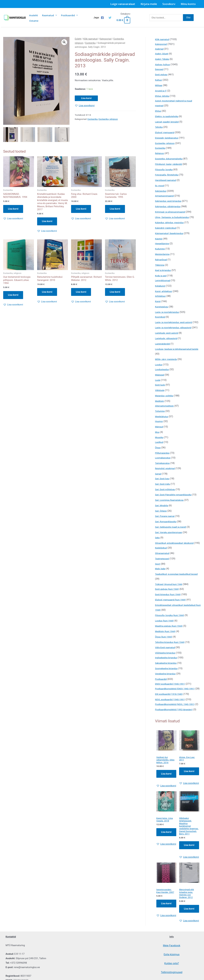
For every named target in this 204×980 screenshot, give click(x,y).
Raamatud (49, 15)
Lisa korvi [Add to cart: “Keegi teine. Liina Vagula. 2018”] (166, 857)
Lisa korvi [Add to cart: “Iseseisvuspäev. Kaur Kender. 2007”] (166, 934)
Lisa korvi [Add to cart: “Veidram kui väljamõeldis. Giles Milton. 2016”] (166, 798)
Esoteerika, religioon (108, 119)
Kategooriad (105, 39)
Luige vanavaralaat (123, 4)
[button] (64, 42)
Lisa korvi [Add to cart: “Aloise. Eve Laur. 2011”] (189, 796)
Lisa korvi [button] (13, 209)
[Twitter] (110, 18)
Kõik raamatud (90, 39)
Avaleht (34, 15)
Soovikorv (169, 4)
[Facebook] (102, 18)
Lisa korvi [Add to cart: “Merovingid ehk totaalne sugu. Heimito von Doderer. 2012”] (189, 939)
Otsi (188, 18)
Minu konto (188, 4)
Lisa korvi (86, 98)
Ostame (34, 21)
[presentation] (55, 15)
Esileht (78, 39)
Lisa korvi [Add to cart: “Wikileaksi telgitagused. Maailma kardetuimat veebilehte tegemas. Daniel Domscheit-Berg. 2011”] (189, 874)
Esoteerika (90, 43)
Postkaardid (69, 15)
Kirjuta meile (149, 4)
